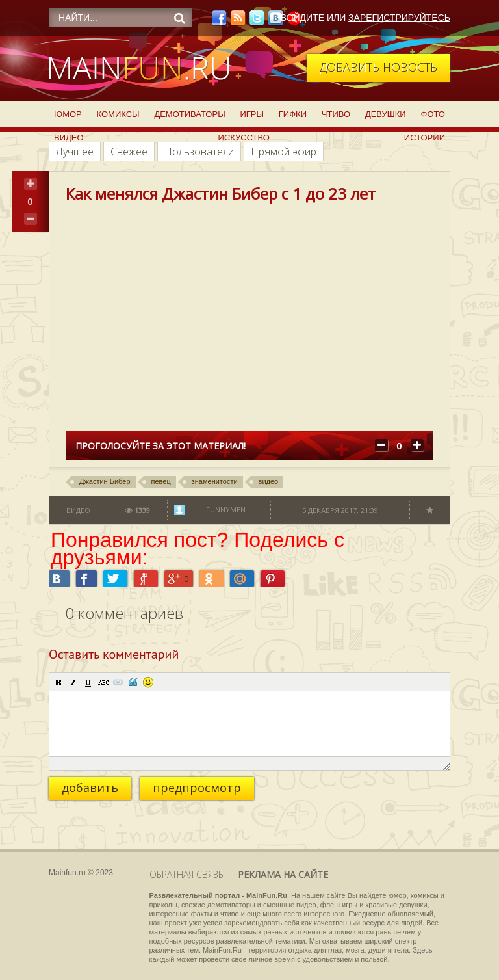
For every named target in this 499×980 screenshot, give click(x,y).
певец (161, 481)
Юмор (68, 114)
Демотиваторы (189, 114)
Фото (433, 114)
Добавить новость (378, 67)
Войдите (302, 18)
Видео (69, 138)
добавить (90, 788)
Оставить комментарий (114, 654)
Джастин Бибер (105, 481)
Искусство (244, 138)
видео (269, 481)
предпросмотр (197, 788)
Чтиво (336, 114)
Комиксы (118, 114)
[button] (58, 682)
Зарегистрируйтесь (399, 18)
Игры (252, 114)
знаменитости (215, 481)
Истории (425, 138)
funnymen (226, 510)
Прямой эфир (284, 152)
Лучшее (75, 152)
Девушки (386, 114)
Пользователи (199, 152)
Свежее (129, 152)
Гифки (293, 114)
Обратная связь (186, 874)
